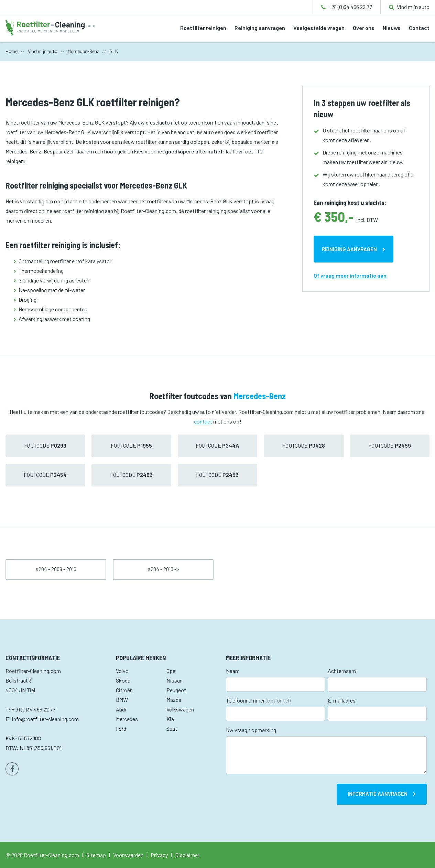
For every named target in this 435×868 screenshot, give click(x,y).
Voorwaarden (128, 855)
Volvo (122, 671)
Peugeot (176, 690)
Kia (170, 719)
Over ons (364, 28)
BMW (122, 700)
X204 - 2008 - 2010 (56, 569)
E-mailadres (342, 700)
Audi (121, 709)
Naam (233, 671)
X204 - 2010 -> (163, 569)
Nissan (175, 680)
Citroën (124, 690)
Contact (419, 28)
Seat (172, 728)
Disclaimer (187, 855)
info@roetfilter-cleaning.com (45, 719)
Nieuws (392, 28)
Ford (121, 728)
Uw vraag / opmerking (251, 730)
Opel (171, 671)
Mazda (174, 700)
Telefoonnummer (258, 700)
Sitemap (96, 855)
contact (203, 421)
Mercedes (127, 719)
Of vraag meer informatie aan (350, 275)
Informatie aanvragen (378, 794)
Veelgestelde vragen (319, 28)
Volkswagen (180, 709)
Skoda (123, 680)
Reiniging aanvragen (260, 28)
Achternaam (342, 671)
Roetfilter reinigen (203, 28)
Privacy (159, 855)
